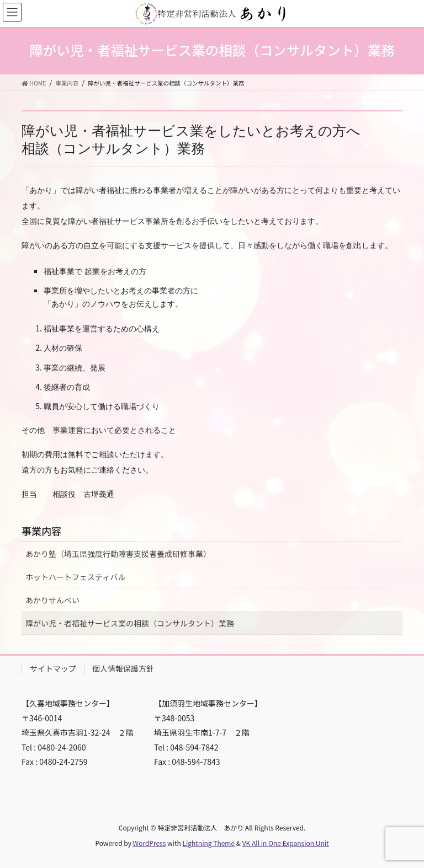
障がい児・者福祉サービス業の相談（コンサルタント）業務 (130, 623)
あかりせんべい (52, 600)
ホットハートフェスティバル (75, 577)
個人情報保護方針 (123, 668)
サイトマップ (53, 668)
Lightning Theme (208, 843)
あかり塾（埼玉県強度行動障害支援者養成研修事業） (118, 554)
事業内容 (41, 531)
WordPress (150, 843)
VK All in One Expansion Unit (286, 843)
